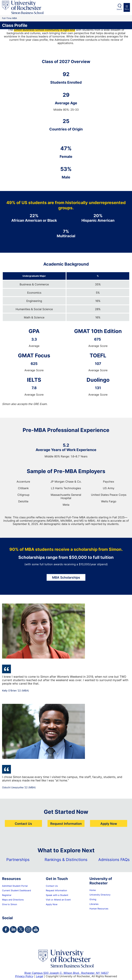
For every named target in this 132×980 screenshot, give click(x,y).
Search (119, 9)
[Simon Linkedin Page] (13, 930)
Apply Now (109, 824)
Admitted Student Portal (15, 886)
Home (93, 890)
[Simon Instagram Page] (28, 930)
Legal (40, 976)
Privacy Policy (24, 976)
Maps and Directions (13, 900)
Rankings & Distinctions (66, 859)
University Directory (100, 895)
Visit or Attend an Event (58, 900)
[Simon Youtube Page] (36, 930)
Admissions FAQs (114, 859)
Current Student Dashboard (16, 890)
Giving (93, 899)
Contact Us (23, 824)
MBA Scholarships (66, 577)
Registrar (7, 895)
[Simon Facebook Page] (6, 930)
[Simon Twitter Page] (21, 930)
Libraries (94, 904)
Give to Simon (10, 904)
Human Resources (99, 909)
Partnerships (18, 859)
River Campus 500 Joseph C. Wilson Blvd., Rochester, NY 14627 (66, 973)
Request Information (66, 824)
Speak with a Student (57, 895)
